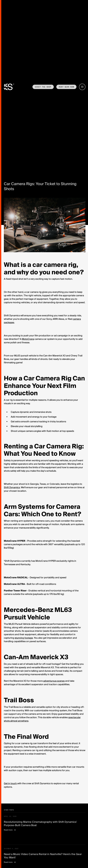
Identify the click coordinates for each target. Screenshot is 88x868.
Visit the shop (43, 87)
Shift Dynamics (12, 487)
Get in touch (11, 783)
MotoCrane (28, 339)
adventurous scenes (54, 681)
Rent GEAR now (66, 87)
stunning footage (24, 638)
